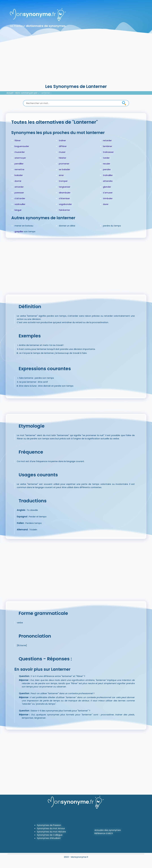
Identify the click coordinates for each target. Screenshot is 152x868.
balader (19, 175)
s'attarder (20, 198)
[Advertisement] (76, 62)
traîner (62, 140)
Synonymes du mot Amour (51, 828)
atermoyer (20, 158)
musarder (20, 152)
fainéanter (64, 210)
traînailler (108, 175)
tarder (106, 158)
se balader (64, 169)
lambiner (108, 146)
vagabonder (65, 204)
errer (61, 175)
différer (63, 146)
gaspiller (19, 231)
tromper (63, 181)
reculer (107, 164)
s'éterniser (64, 198)
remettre (19, 169)
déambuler (65, 193)
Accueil (10, 93)
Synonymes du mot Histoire (51, 832)
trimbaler (108, 198)
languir (18, 210)
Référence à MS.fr (104, 833)
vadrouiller (20, 204)
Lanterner (45, 93)
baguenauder (22, 146)
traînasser (108, 152)
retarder (107, 140)
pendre (107, 169)
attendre (108, 181)
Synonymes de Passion (49, 825)
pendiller (19, 164)
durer (106, 204)
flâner (18, 140)
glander (107, 187)
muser (62, 152)
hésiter (62, 158)
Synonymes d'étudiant (49, 838)
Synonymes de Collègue (50, 835)
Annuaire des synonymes (108, 830)
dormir (18, 181)
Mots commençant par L (27, 93)
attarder (19, 187)
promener (64, 164)
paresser (19, 193)
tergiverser (65, 187)
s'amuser (108, 193)
